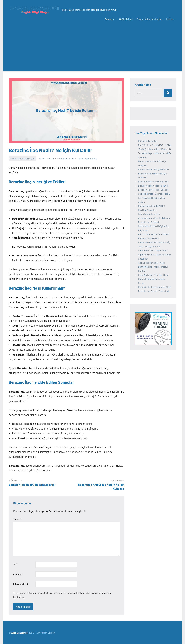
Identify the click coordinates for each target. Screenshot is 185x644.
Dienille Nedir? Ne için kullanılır (153, 186)
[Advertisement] (92, 50)
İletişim (170, 19)
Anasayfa (110, 19)
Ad (15, 564)
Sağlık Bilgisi (126, 19)
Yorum (17, 519)
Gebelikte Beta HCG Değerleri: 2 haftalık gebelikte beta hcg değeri (154, 198)
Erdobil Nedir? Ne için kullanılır (153, 190)
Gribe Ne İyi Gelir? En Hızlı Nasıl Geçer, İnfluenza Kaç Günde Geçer (153, 279)
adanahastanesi (66, 158)
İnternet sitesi (21, 584)
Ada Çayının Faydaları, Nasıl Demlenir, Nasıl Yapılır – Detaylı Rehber (153, 267)
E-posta (18, 574)
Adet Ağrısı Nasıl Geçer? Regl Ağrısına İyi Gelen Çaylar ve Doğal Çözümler (155, 255)
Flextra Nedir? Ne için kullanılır (153, 182)
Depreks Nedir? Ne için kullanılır (154, 169)
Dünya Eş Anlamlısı (147, 141)
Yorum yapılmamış (87, 158)
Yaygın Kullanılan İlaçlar (149, 19)
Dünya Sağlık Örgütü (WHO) (151, 206)
